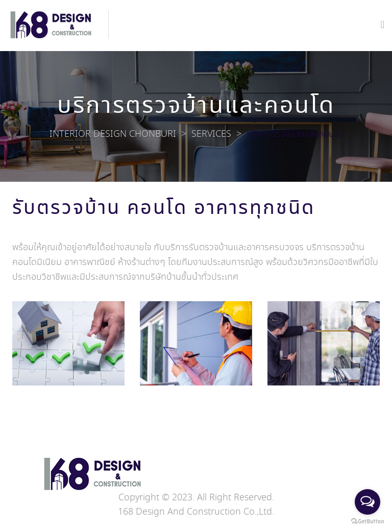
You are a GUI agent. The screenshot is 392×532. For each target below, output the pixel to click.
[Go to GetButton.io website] (367, 522)
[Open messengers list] (367, 502)
